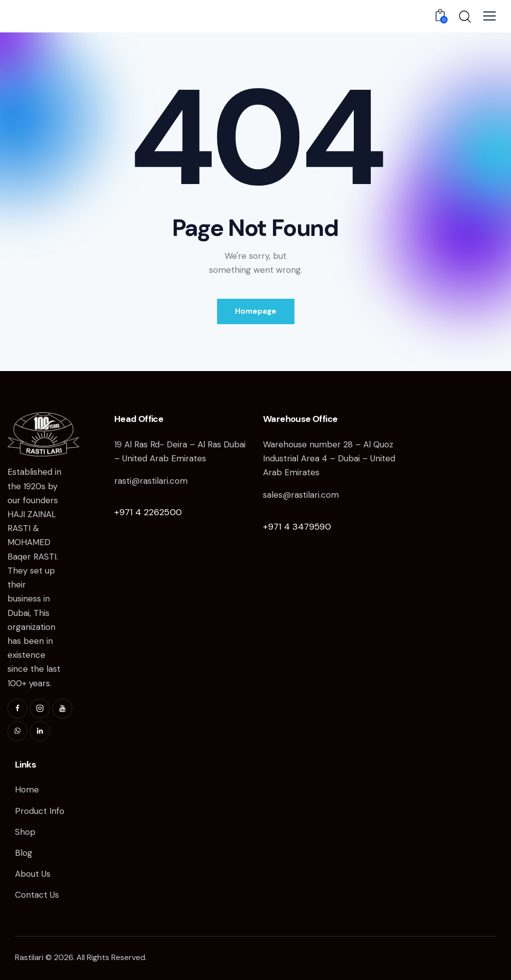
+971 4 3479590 (297, 527)
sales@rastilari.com (301, 495)
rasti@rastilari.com (151, 481)
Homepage (256, 311)
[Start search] (464, 17)
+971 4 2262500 (148, 512)
